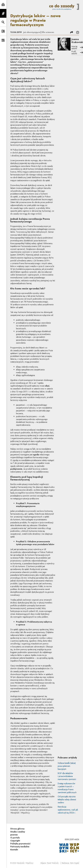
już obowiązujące (32, 32)
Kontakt (14, 850)
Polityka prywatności (20, 844)
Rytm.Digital (75, 863)
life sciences (48, 32)
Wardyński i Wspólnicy (25, 863)
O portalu (15, 838)
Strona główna (17, 829)
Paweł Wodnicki (53, 863)
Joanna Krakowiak (77, 41)
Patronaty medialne (20, 847)
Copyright (15, 841)
